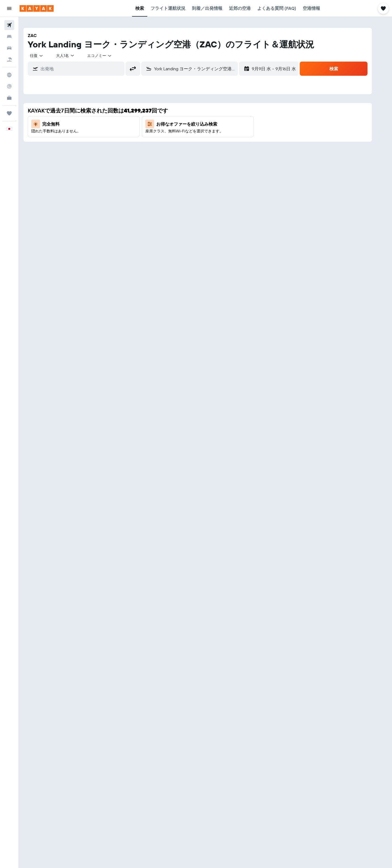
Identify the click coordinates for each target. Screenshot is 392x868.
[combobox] (45, 56)
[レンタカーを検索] (9, 48)
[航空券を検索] (9, 25)
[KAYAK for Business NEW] (9, 98)
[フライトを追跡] (9, 86)
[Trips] (9, 113)
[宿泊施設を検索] (9, 37)
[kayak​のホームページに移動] (37, 8)
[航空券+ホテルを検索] (9, 59)
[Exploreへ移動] (9, 75)
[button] (9, 8)
